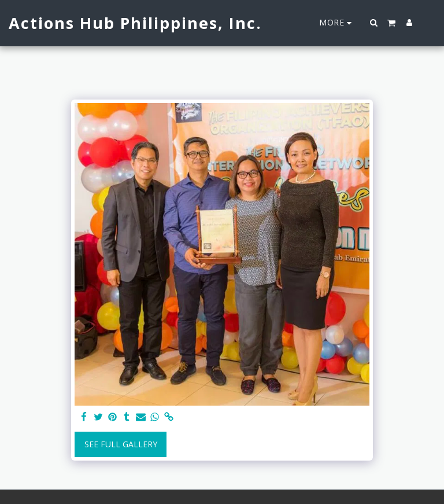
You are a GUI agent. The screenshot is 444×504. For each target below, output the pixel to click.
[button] (374, 23)
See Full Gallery (121, 444)
